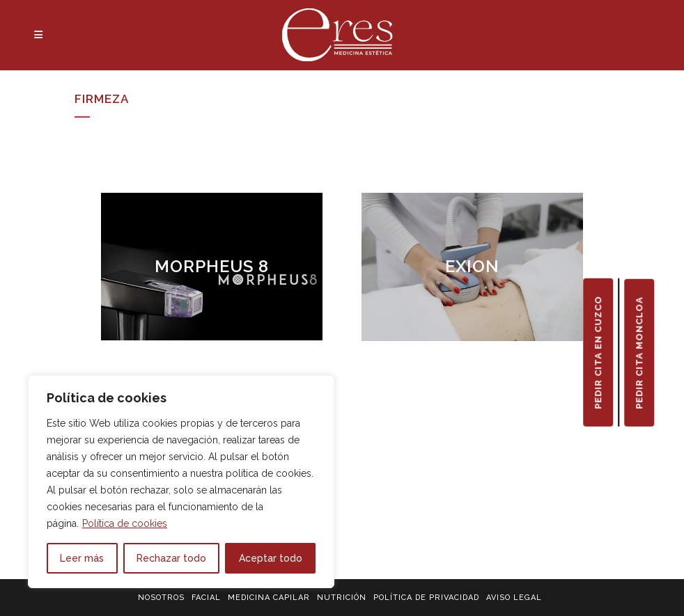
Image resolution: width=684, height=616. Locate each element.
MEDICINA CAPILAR (269, 598)
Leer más (82, 558)
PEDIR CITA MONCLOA (639, 352)
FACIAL (206, 598)
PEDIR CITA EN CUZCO (598, 352)
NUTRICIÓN (342, 598)
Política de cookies (125, 523)
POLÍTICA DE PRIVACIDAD (426, 598)
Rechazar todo (171, 558)
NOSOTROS (161, 598)
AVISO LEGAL (514, 598)
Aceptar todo (271, 558)
